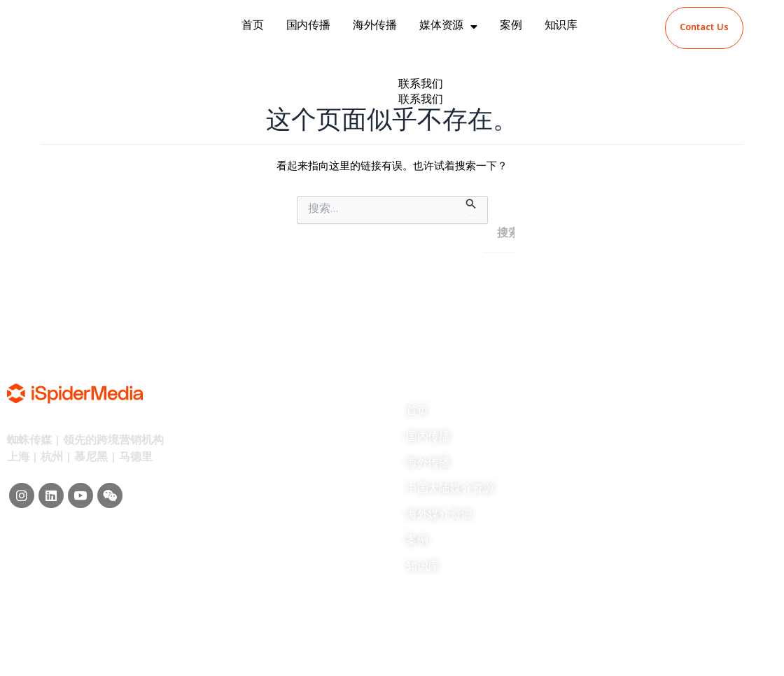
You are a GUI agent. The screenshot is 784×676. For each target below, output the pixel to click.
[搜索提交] (471, 206)
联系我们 (420, 85)
